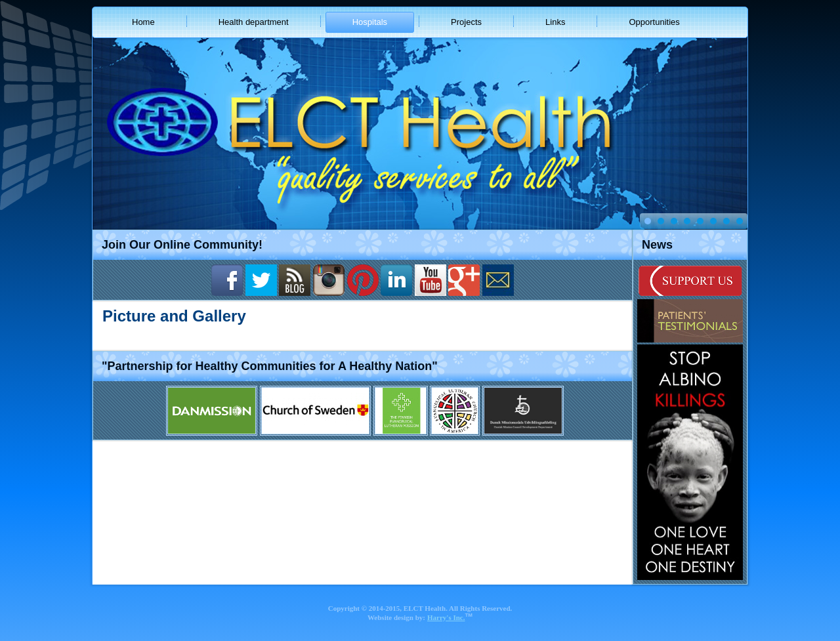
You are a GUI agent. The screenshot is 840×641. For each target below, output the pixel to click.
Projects (466, 22)
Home (143, 22)
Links (555, 22)
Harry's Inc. (446, 617)
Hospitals (370, 22)
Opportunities (654, 22)
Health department (254, 22)
